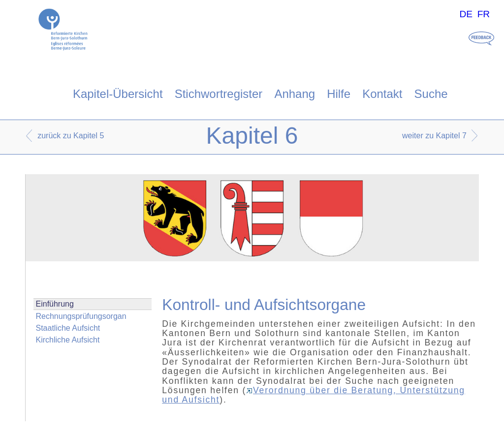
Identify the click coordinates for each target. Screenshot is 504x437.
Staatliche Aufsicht (68, 328)
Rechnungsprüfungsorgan (81, 316)
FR (484, 14)
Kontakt (382, 94)
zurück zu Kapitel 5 (71, 136)
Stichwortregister (219, 94)
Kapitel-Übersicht (118, 94)
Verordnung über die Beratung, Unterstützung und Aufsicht (314, 395)
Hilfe (339, 94)
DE (466, 14)
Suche (431, 94)
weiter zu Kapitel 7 (434, 136)
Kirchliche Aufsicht (68, 340)
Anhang (295, 94)
